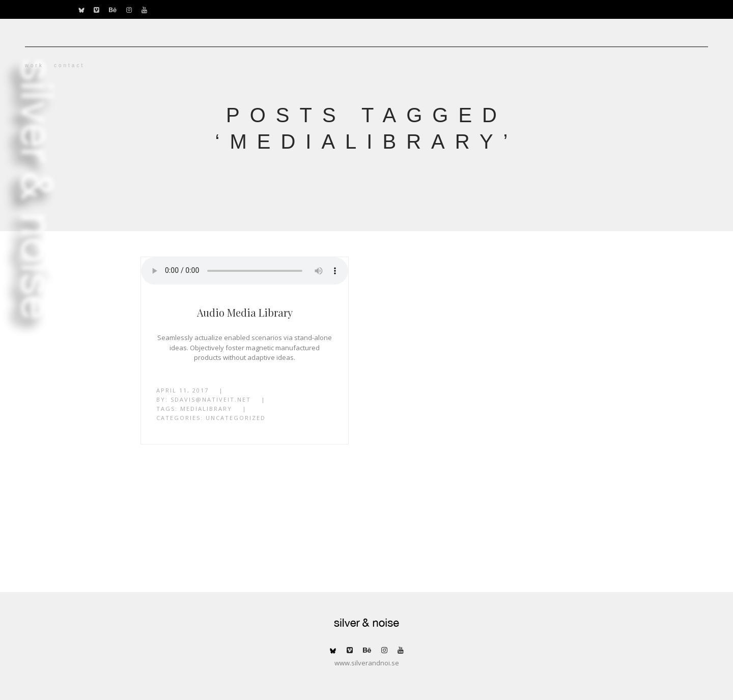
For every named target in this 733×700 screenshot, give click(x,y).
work (86, 65)
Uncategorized (236, 418)
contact (121, 65)
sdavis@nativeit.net (211, 399)
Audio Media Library (245, 312)
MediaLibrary (206, 409)
